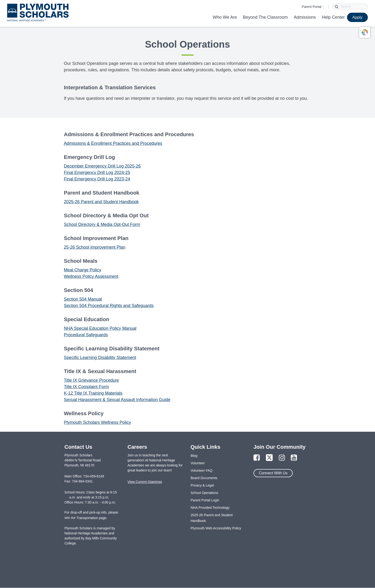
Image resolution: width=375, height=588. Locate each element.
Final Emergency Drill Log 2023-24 (97, 179)
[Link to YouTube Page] (294, 458)
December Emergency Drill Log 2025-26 (102, 166)
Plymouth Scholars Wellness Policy (97, 422)
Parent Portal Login (205, 500)
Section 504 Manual (83, 299)
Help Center (333, 17)
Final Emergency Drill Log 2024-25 (97, 173)
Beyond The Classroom (265, 17)
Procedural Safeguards (86, 335)
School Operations (204, 493)
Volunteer (198, 463)
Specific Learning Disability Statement (100, 358)
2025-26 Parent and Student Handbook (101, 202)
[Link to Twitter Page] (269, 458)
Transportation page (91, 518)
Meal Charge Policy (83, 270)
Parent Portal (312, 7)
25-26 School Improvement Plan (95, 247)
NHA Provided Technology (210, 508)
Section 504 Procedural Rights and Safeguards (109, 306)
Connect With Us (273, 473)
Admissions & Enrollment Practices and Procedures (113, 143)
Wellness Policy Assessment (91, 276)
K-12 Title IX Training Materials (93, 393)
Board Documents (204, 478)
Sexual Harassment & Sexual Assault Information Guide (117, 400)
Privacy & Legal (202, 485)
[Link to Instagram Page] (282, 458)
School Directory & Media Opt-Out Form (102, 224)
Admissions (305, 17)
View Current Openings (145, 482)
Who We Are (225, 17)
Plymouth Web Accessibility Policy (216, 528)
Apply (357, 17)
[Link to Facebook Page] (257, 458)
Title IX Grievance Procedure (91, 380)
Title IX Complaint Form (86, 387)
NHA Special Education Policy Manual (100, 328)
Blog (194, 456)
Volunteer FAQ (201, 470)
